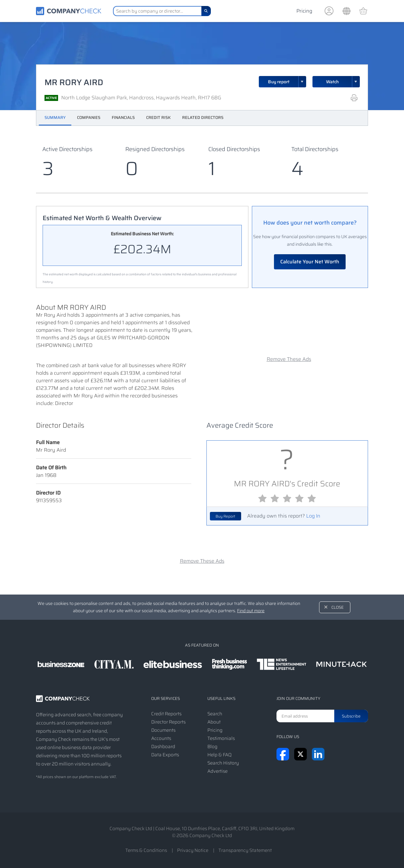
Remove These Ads (289, 359)
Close (338, 607)
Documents (163, 730)
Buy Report (225, 516)
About (214, 722)
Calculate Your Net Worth (310, 262)
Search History (223, 763)
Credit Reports (166, 714)
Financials (123, 117)
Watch (332, 82)
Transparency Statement (245, 850)
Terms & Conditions (146, 850)
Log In (313, 516)
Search (215, 714)
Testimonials (221, 738)
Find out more (251, 611)
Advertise (217, 771)
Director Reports (168, 722)
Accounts (161, 738)
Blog (212, 747)
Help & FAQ (220, 755)
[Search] (206, 11)
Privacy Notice (193, 850)
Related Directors (203, 117)
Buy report (287, 82)
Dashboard (163, 747)
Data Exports (165, 755)
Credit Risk (158, 117)
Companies (89, 117)
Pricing (304, 11)
